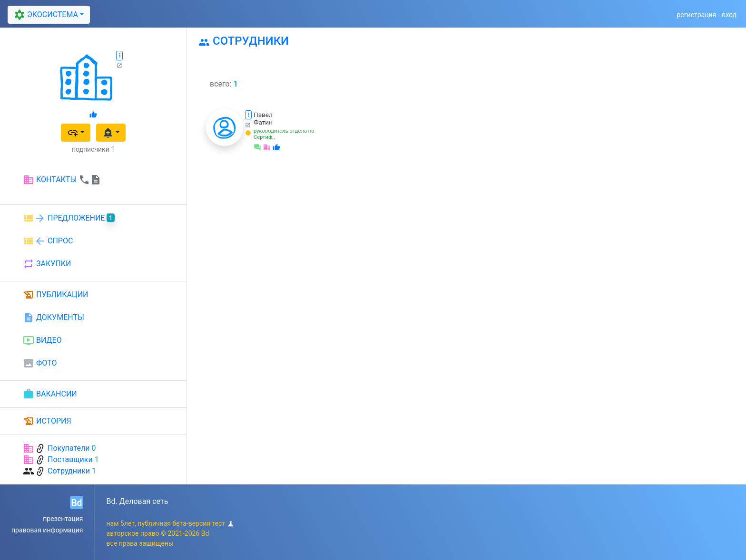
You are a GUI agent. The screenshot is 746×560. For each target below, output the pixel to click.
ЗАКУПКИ (47, 264)
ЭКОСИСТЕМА (45, 15)
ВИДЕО (42, 340)
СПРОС (48, 241)
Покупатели (69, 448)
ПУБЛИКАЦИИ (56, 295)
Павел (263, 115)
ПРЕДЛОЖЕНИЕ (69, 218)
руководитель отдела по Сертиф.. (284, 134)
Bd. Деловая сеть (137, 501)
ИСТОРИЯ (47, 421)
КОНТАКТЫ (62, 180)
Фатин (263, 122)
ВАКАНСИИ (50, 394)
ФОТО (40, 363)
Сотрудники (69, 471)
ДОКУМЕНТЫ (54, 318)
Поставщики (70, 459)
